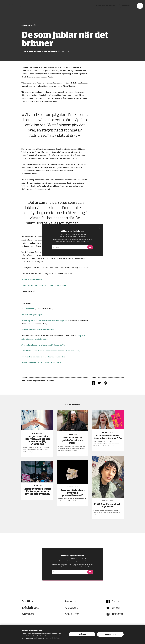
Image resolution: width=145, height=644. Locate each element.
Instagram (118, 614)
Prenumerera (123, 9)
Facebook (117, 602)
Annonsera (71, 608)
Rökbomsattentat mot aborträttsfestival (38, 330)
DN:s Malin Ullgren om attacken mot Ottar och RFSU (43, 345)
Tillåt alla (82, 634)
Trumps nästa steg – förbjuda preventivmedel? (73, 493)
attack (29, 381)
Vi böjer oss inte (28, 309)
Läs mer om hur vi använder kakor (49, 638)
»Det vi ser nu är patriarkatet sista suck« (72, 440)
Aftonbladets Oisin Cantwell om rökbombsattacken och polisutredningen (52, 351)
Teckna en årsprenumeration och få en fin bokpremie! (44, 285)
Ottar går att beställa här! (32, 279)
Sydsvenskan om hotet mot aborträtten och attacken (43, 357)
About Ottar (72, 614)
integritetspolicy (84, 566)
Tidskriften (30, 608)
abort (23, 381)
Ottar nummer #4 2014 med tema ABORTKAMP (41, 363)
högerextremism (39, 381)
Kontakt (28, 614)
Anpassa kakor (110, 634)
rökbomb (50, 381)
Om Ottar (28, 602)
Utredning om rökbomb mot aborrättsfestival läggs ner (44, 321)
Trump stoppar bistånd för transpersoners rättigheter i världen (37, 491)
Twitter (116, 608)
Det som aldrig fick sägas (32, 315)
